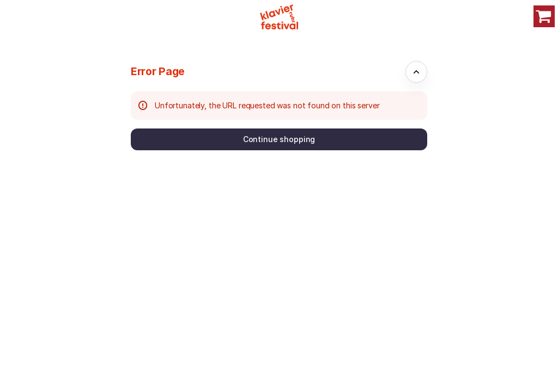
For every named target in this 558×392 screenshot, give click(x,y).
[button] (279, 139)
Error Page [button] (158, 71)
